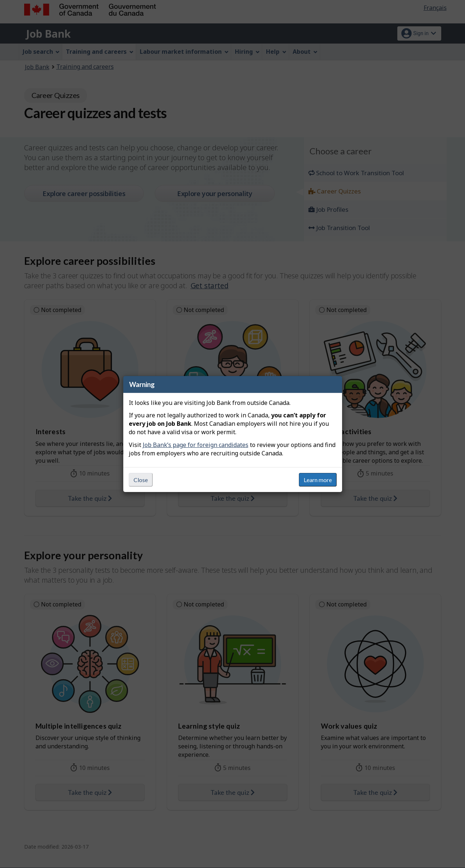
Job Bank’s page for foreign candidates (196, 445)
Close (141, 480)
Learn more (318, 480)
